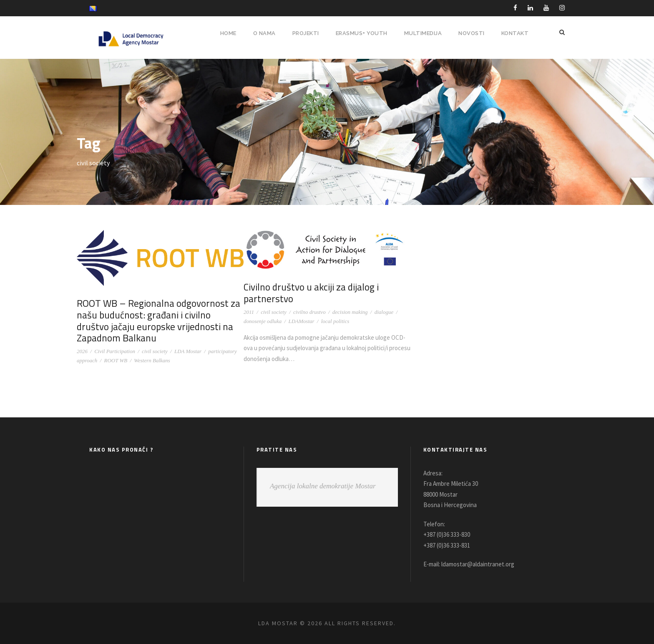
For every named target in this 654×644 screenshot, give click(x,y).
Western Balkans (152, 360)
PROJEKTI (301, 33)
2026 (82, 351)
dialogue (384, 312)
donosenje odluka (263, 321)
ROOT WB (116, 360)
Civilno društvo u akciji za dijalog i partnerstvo (310, 293)
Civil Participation (115, 351)
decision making (350, 312)
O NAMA (259, 33)
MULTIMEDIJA (422, 33)
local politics (335, 321)
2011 (249, 312)
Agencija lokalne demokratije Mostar (323, 486)
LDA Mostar (188, 351)
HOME (222, 33)
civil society (155, 351)
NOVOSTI (471, 33)
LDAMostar (301, 321)
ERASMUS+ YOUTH (359, 33)
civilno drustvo (309, 312)
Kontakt (515, 33)
